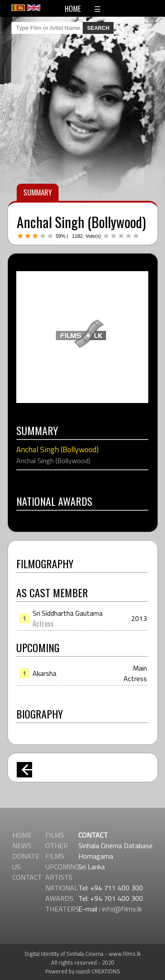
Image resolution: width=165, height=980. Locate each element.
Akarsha (44, 673)
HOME (73, 9)
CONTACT (27, 877)
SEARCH (98, 28)
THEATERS (62, 909)
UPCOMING (62, 867)
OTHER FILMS (57, 851)
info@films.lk (122, 909)
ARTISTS (59, 877)
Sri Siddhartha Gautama (68, 613)
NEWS (22, 846)
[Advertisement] (82, 340)
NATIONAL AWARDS (62, 893)
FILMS (55, 835)
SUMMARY (38, 192)
